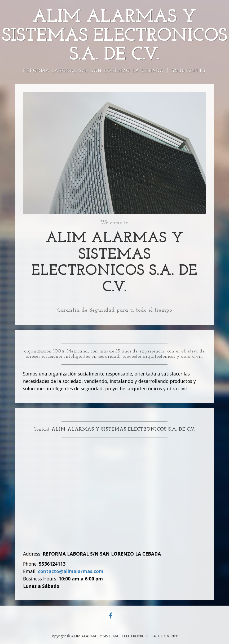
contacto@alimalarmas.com (71, 571)
